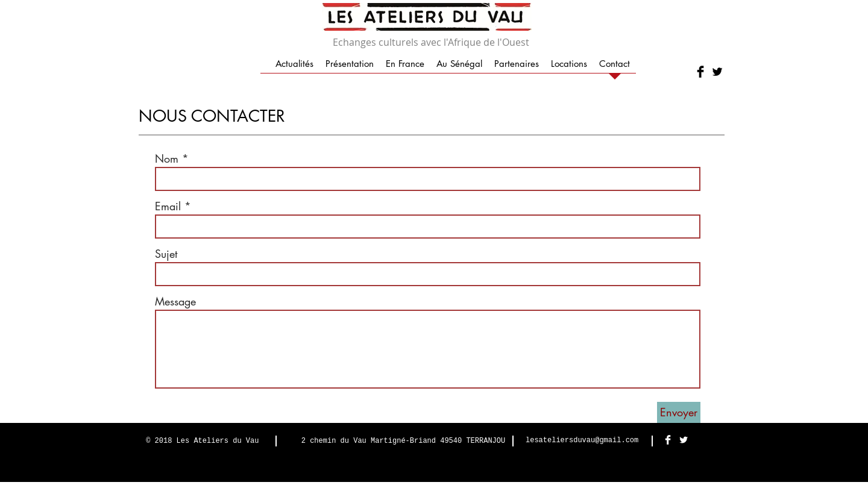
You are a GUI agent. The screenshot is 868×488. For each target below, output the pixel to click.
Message (175, 301)
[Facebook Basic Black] (700, 72)
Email (168, 206)
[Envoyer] (679, 412)
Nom (167, 158)
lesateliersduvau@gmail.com (582, 440)
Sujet (166, 254)
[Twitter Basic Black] (717, 72)
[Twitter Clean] (684, 440)
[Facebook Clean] (668, 440)
